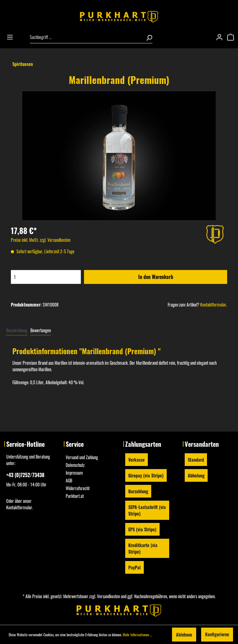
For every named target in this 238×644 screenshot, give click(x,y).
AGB (69, 480)
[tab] (17, 330)
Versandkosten (108, 596)
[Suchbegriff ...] (86, 37)
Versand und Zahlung (82, 457)
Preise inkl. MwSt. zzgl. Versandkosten (41, 240)
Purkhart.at (75, 496)
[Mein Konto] (221, 37)
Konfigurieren (217, 634)
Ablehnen (184, 635)
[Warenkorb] (232, 37)
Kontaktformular (213, 305)
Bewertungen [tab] (41, 330)
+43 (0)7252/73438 (25, 475)
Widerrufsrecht (78, 488)
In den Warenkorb (156, 277)
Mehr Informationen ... (137, 635)
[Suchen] (147, 37)
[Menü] (12, 37)
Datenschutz (75, 465)
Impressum (74, 473)
